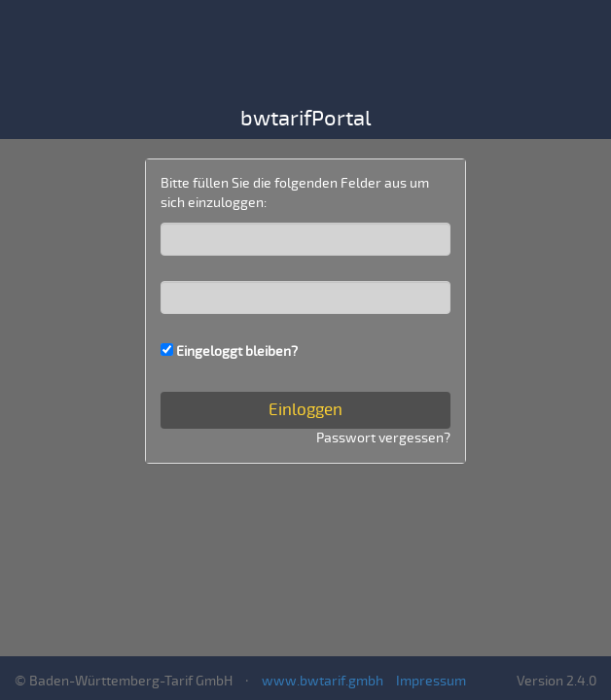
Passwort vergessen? (383, 438)
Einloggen (305, 410)
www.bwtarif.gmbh (323, 681)
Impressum (431, 681)
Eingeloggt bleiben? (237, 351)
